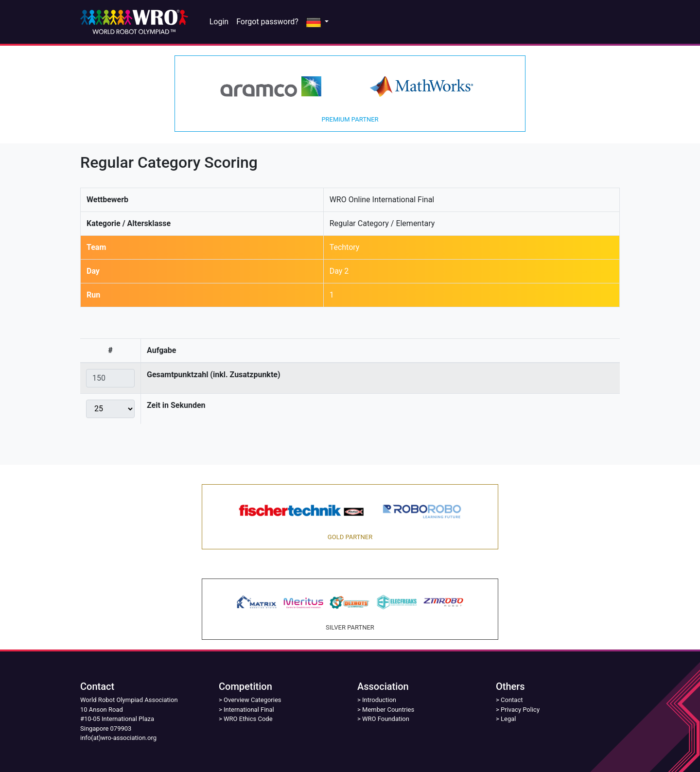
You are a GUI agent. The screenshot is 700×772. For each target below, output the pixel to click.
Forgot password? (267, 22)
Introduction (379, 700)
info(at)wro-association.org (118, 738)
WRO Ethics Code (248, 719)
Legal (508, 719)
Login (219, 22)
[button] (317, 22)
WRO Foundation (386, 719)
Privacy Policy (520, 710)
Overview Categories (252, 700)
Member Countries (388, 710)
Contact (512, 700)
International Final (249, 710)
